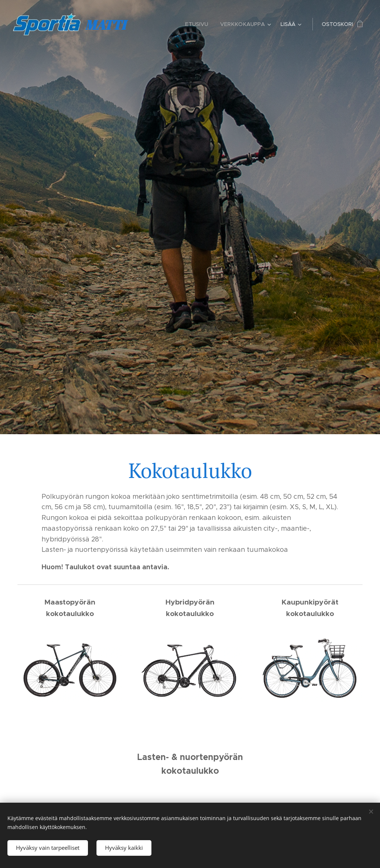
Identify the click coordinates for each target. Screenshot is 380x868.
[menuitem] (200, 24)
